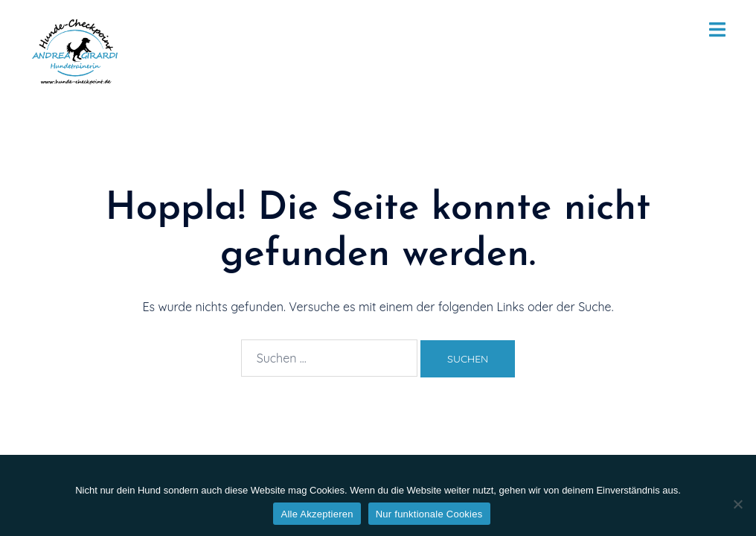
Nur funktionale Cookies (429, 514)
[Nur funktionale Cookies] (737, 504)
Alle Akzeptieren (317, 514)
